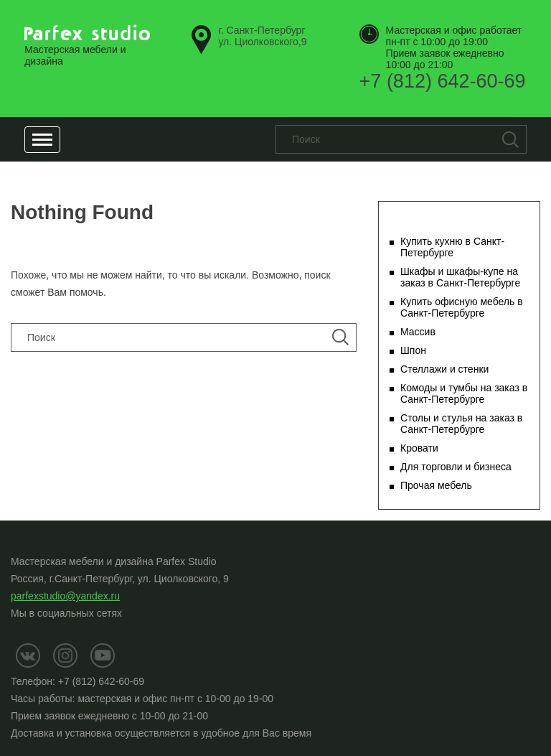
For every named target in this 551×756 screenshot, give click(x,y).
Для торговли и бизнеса (456, 467)
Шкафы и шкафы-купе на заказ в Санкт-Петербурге (460, 277)
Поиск (510, 139)
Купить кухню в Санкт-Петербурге (452, 247)
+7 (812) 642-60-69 (443, 81)
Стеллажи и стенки (444, 369)
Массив (418, 332)
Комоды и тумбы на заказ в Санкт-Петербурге (464, 393)
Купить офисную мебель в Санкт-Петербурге (462, 307)
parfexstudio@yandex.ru (65, 596)
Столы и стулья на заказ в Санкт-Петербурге (461, 424)
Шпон (413, 350)
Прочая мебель (436, 485)
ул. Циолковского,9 (262, 36)
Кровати (419, 448)
